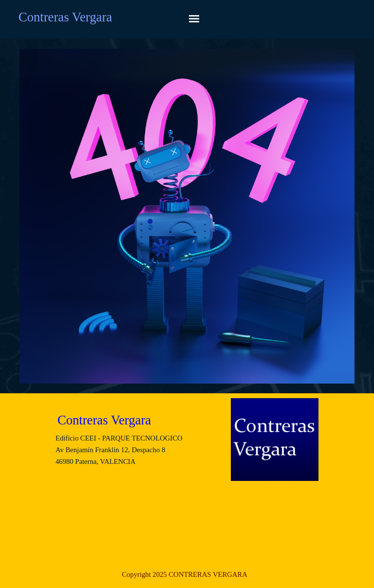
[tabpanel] (185, 574)
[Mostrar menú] (194, 19)
